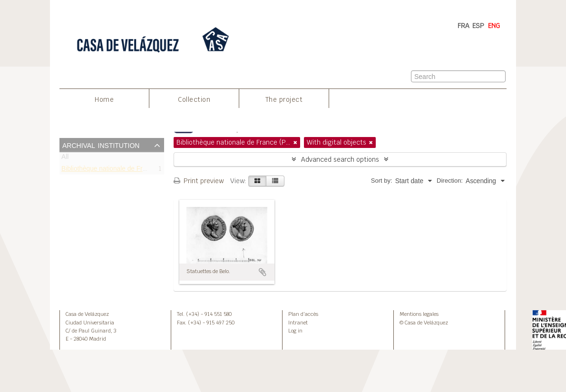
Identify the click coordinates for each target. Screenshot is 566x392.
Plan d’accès (303, 314)
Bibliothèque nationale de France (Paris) (120, 170)
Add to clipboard (263, 272)
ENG (494, 26)
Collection (194, 99)
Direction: (450, 181)
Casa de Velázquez (87, 314)
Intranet (298, 323)
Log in (295, 331)
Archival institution (101, 145)
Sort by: (382, 181)
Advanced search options (340, 159)
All (65, 159)
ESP (478, 26)
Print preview (199, 181)
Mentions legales (419, 314)
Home (104, 99)
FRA (464, 26)
